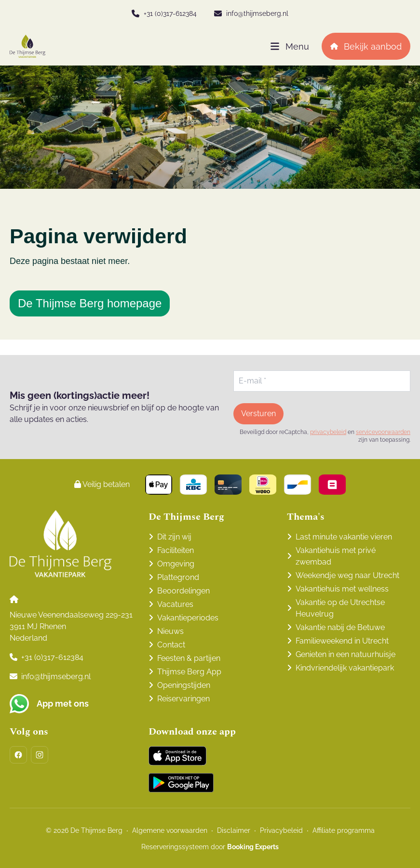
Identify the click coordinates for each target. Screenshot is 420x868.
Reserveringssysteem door (210, 847)
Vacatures (175, 604)
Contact (171, 645)
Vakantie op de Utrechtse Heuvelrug (340, 608)
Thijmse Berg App (189, 672)
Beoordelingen (183, 591)
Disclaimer (234, 830)
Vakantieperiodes (188, 618)
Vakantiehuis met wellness (342, 589)
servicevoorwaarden (383, 432)
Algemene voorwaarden (170, 830)
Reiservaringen (183, 699)
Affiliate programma (344, 830)
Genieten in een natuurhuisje (345, 654)
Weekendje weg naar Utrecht (347, 575)
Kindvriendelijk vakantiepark (345, 668)
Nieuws (170, 631)
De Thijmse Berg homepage (90, 303)
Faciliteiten (176, 550)
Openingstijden (184, 685)
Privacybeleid (281, 830)
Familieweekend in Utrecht (342, 641)
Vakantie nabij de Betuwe (340, 627)
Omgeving (176, 564)
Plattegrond (178, 577)
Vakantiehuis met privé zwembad (336, 556)
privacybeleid (328, 432)
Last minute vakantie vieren (344, 537)
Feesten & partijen (189, 658)
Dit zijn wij (174, 537)
